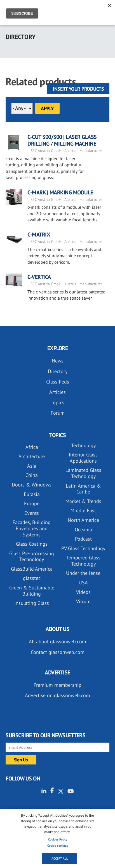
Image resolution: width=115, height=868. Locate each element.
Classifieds (58, 382)
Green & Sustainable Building (32, 591)
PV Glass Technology (83, 548)
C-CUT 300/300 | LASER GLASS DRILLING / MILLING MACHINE (62, 140)
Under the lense (83, 573)
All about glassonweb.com (57, 641)
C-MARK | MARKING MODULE (60, 192)
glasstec (32, 578)
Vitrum (83, 601)
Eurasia (32, 494)
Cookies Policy (58, 839)
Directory (58, 371)
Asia (32, 466)
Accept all (60, 858)
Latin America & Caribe (83, 489)
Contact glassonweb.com (58, 652)
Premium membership (57, 685)
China (32, 475)
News (58, 361)
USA (83, 583)
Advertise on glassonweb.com (57, 695)
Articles (57, 392)
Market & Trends (83, 501)
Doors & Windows (32, 485)
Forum (58, 413)
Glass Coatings (32, 544)
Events (32, 513)
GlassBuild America (32, 569)
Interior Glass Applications (83, 458)
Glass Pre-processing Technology (32, 556)
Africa (32, 447)
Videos (83, 592)
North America (83, 520)
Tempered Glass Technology (83, 561)
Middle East (83, 510)
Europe (32, 503)
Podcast (83, 539)
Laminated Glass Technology (83, 473)
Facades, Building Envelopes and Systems (32, 528)
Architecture (32, 456)
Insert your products (78, 89)
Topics (57, 402)
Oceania (83, 530)
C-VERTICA (39, 277)
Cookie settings (58, 846)
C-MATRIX (39, 235)
